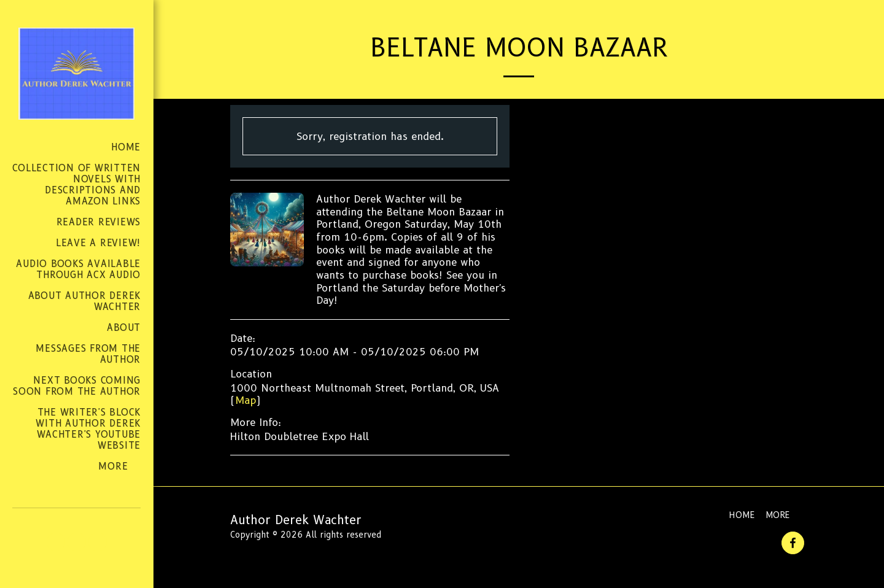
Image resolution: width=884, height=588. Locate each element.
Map (246, 400)
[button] (56, 542)
